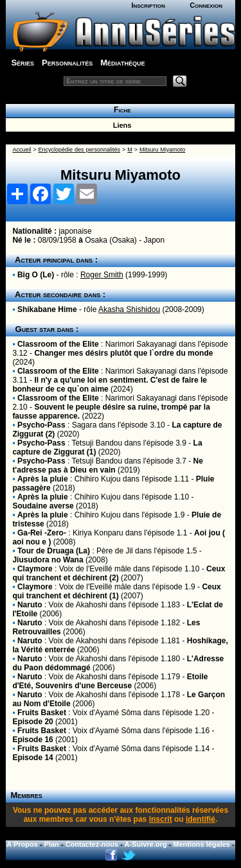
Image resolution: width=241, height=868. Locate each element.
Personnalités (67, 63)
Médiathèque (122, 63)
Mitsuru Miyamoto (162, 150)
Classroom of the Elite (58, 344)
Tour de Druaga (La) (54, 551)
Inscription (148, 5)
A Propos (22, 844)
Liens (121, 125)
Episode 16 (32, 740)
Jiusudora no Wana (48, 560)
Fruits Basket (42, 713)
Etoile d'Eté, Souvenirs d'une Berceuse (110, 681)
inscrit (161, 819)
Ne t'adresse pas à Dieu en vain (108, 465)
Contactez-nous (92, 844)
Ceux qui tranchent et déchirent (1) (116, 591)
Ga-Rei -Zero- (42, 533)
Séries (22, 63)
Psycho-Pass (41, 425)
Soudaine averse (43, 506)
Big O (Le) (36, 275)
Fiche (120, 110)
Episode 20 (32, 722)
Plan (52, 844)
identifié (201, 819)
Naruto (30, 605)
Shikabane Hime (47, 309)
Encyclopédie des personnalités (79, 150)
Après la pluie (43, 479)
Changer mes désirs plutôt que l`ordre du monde (123, 353)
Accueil (22, 150)
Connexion (206, 5)
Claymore (35, 569)
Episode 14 (32, 758)
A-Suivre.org (146, 844)
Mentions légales (201, 844)
